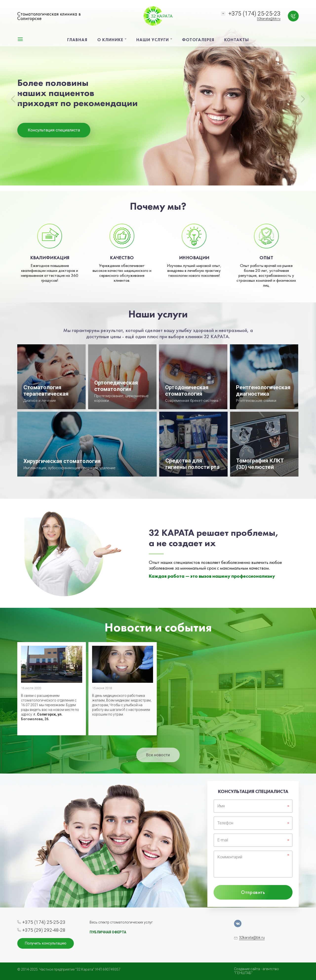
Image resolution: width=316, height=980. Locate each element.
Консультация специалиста (54, 130)
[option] (158, 95)
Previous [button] (14, 99)
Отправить (253, 892)
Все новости (158, 755)
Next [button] (302, 99)
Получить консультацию (46, 943)
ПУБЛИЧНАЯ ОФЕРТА (108, 932)
